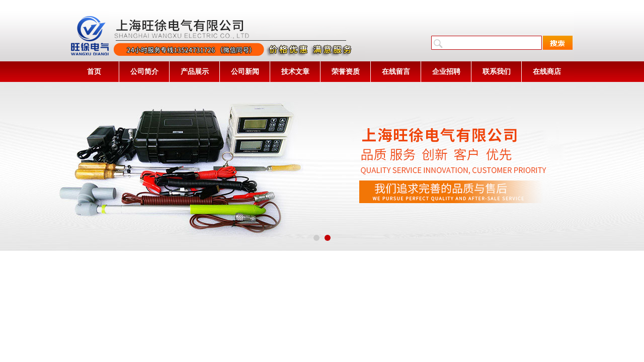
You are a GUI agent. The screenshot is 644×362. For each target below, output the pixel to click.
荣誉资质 (346, 72)
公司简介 (144, 72)
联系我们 (497, 72)
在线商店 (547, 72)
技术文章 (295, 72)
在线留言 (396, 72)
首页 (94, 72)
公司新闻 (245, 72)
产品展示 (195, 72)
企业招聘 (446, 72)
